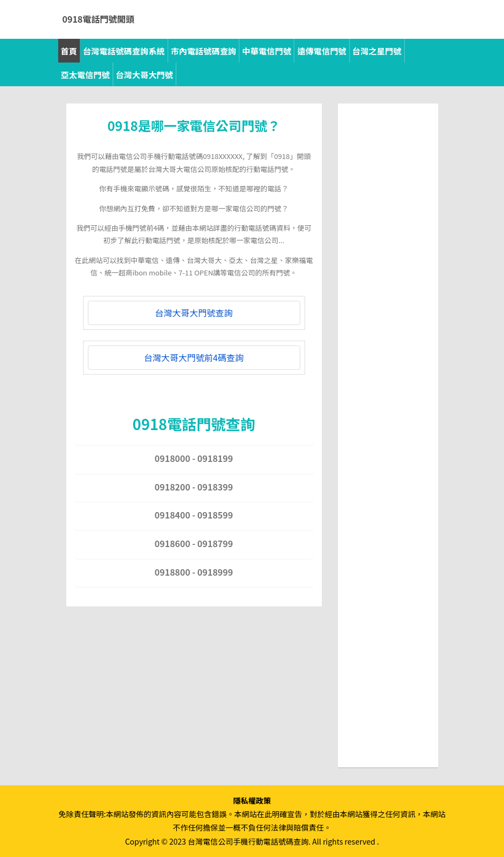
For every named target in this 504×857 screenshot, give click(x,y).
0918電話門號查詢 (194, 424)
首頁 (69, 51)
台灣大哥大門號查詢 (194, 313)
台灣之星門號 (377, 51)
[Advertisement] (388, 274)
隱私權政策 (252, 800)
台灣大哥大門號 (144, 74)
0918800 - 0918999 (194, 572)
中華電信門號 (267, 51)
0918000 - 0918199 (194, 458)
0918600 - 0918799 (194, 543)
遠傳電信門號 (322, 51)
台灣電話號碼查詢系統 (124, 51)
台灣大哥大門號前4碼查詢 (194, 357)
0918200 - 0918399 (194, 487)
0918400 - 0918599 (194, 515)
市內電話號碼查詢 (204, 51)
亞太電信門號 (85, 74)
